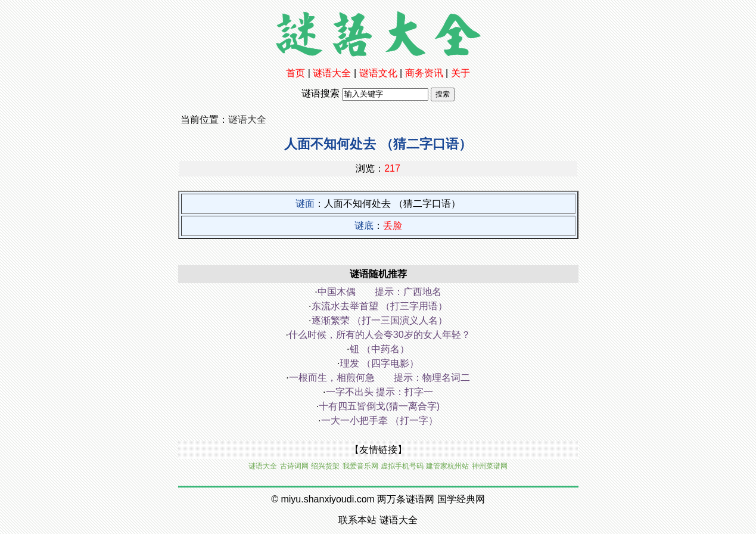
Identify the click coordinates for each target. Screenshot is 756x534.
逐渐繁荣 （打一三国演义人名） (379, 320)
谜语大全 (332, 73)
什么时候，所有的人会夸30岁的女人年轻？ (379, 335)
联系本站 (357, 520)
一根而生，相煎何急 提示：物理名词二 (379, 378)
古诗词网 (294, 466)
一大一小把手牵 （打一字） (379, 420)
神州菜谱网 (490, 466)
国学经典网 (461, 499)
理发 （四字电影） (379, 363)
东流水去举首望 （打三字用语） (379, 306)
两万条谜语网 (406, 499)
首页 (295, 73)
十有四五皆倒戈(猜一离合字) (379, 406)
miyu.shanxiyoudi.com (327, 499)
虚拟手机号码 (402, 466)
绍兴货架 (325, 466)
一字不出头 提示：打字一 (379, 392)
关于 (461, 73)
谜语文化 (378, 73)
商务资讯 (424, 73)
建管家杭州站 (447, 466)
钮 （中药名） (379, 349)
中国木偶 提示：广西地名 (379, 292)
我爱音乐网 (360, 466)
